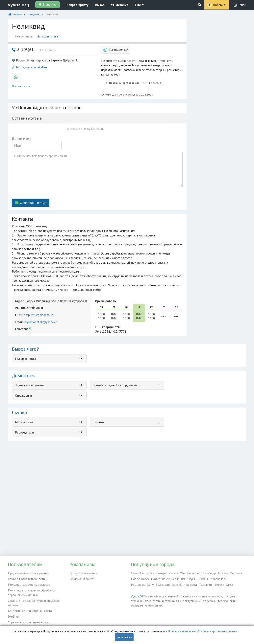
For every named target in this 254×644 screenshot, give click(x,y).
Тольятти (205, 585)
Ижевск (219, 585)
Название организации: (125, 83)
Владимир (34, 14)
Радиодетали (24, 432)
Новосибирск (140, 579)
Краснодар (208, 573)
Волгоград (163, 585)
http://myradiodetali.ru (32, 67)
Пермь (192, 579)
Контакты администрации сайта (30, 611)
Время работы (106, 301)
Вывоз (100, 5)
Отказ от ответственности (26, 579)
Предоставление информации (28, 573)
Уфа (183, 573)
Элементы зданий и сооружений (115, 385)
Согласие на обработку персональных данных (34, 603)
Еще (139, 5)
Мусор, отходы (25, 359)
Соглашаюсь (124, 637)
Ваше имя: (22, 139)
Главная (17, 14)
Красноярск (218, 579)
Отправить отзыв (33, 203)
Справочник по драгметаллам (28, 622)
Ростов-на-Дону (142, 585)
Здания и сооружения (30, 385)
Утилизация (120, 5)
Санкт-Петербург (143, 573)
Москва (223, 573)
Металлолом (24, 422)
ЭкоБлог (13, 616)
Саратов (193, 573)
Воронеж (236, 573)
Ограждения (23, 395)
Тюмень (203, 579)
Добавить (220, 5)
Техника (98, 422)
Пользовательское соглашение (29, 585)
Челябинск (178, 579)
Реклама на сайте (81, 579)
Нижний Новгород (184, 585)
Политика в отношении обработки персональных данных (32, 593)
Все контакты (21, 86)
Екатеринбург (160, 579)
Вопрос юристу (77, 5)
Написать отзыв (48, 36)
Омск (229, 585)
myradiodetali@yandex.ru (41, 322)
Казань (173, 573)
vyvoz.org (19, 5)
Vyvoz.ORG (138, 596)
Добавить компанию (84, 573)
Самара (161, 573)
